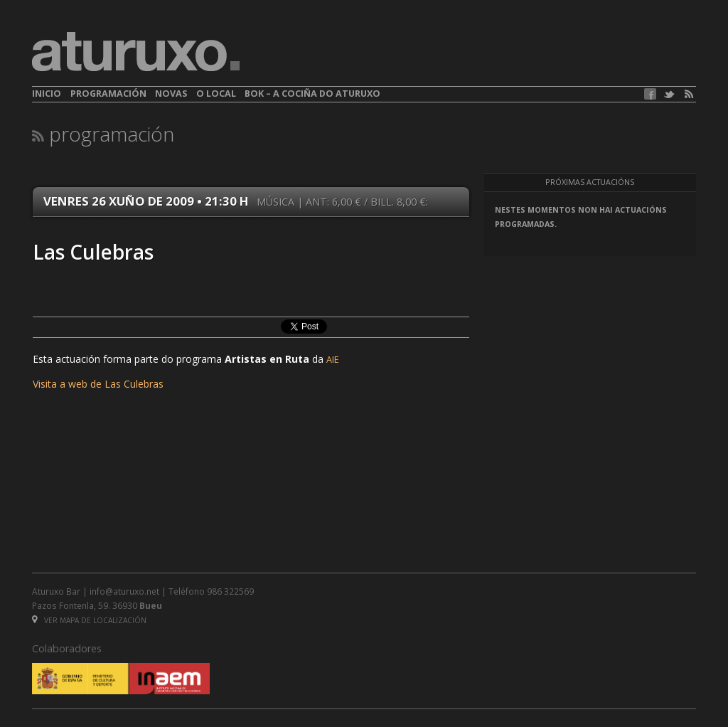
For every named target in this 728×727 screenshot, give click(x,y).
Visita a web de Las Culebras (98, 384)
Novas (171, 94)
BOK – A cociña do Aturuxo (312, 94)
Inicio (47, 94)
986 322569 (230, 591)
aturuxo (136, 52)
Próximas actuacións (590, 182)
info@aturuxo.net (124, 591)
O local (216, 94)
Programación (108, 94)
